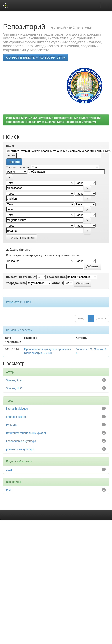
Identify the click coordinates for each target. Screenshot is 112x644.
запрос (11, 155)
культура (12, 425)
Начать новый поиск (22, 238)
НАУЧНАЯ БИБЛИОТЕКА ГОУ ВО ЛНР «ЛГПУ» (36, 58)
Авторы (57, 283)
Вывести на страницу (21, 277)
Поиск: (11, 146)
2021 (9, 470)
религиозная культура (20, 449)
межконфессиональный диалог (26, 433)
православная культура (21, 441)
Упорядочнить (16, 283)
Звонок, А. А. (14, 380)
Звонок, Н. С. (84, 349)
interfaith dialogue (17, 409)
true (8, 490)
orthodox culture (16, 417)
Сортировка (57, 277)
